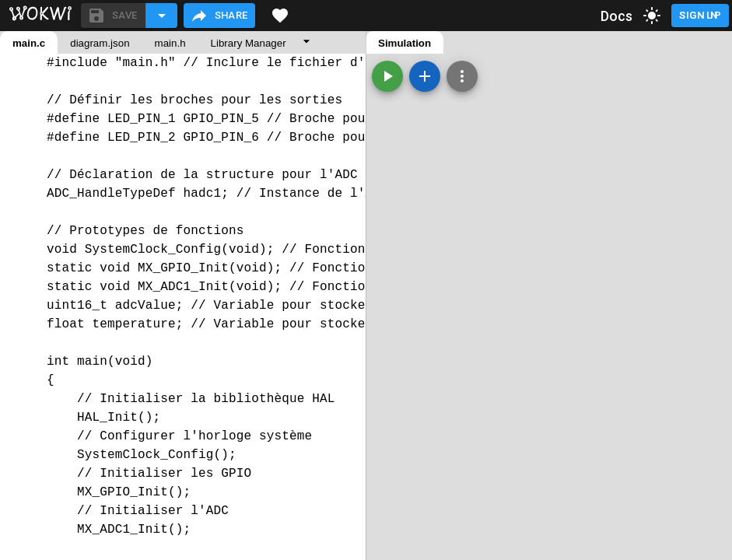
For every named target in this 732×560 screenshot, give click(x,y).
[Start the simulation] (387, 76)
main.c (29, 43)
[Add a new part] (425, 76)
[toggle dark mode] (652, 16)
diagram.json (100, 43)
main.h (170, 43)
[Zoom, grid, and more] (462, 76)
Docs (617, 16)
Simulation (405, 43)
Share (219, 16)
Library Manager (249, 43)
